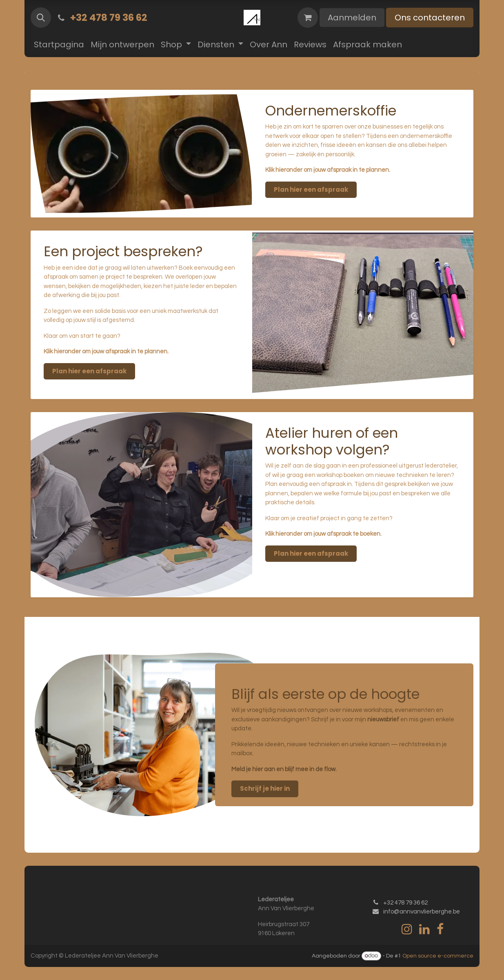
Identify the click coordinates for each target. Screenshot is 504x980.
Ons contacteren (430, 18)
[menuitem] (59, 44)
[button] (41, 18)
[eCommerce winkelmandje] (308, 18)
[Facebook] (440, 929)
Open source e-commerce (438, 956)
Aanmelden (352, 18)
